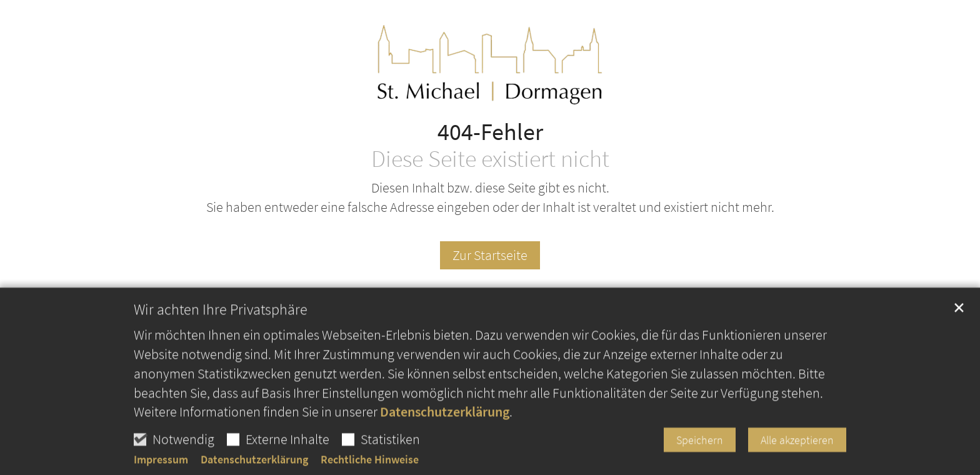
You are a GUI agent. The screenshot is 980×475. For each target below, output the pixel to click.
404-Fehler (490, 132)
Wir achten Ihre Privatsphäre (221, 326)
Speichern (700, 457)
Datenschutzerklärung (445, 428)
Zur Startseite (490, 255)
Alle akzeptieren (797, 457)
